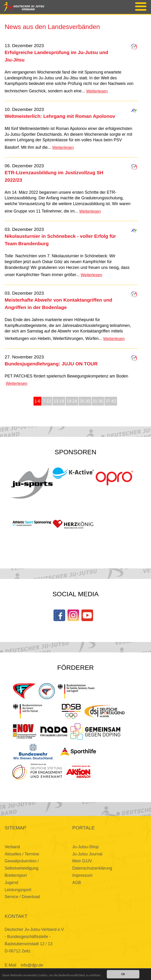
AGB (77, 883)
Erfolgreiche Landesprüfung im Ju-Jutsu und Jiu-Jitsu (56, 56)
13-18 (59, 401)
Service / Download (22, 897)
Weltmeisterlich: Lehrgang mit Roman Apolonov (60, 116)
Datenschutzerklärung (92, 868)
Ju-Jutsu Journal (87, 854)
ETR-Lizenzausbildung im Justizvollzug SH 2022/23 (54, 176)
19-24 (72, 401)
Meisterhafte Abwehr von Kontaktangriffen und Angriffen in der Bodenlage (59, 304)
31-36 (98, 401)
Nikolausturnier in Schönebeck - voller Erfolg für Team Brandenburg (60, 240)
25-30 (85, 401)
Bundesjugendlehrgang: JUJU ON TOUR (51, 364)
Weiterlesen (97, 91)
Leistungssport (18, 890)
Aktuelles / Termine (22, 854)
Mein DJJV (82, 861)
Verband (12, 847)
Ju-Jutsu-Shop (86, 847)
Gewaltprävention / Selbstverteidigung (22, 865)
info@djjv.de (32, 965)
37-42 (111, 401)
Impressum (82, 875)
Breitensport (16, 875)
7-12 (47, 401)
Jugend (11, 883)
